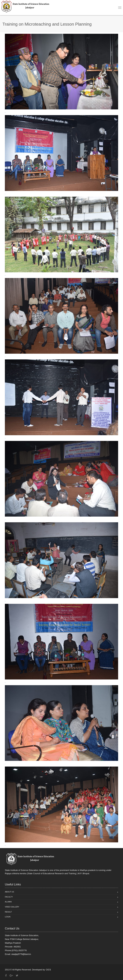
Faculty (9, 897)
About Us (9, 892)
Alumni (8, 902)
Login (8, 917)
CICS (48, 970)
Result (8, 912)
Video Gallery (12, 907)
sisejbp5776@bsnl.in (21, 954)
